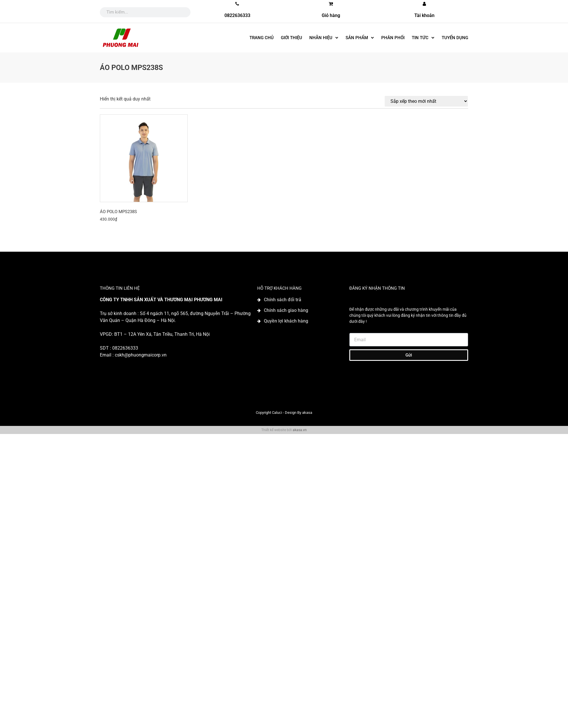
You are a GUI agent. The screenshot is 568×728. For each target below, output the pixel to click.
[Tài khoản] (424, 4)
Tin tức (423, 38)
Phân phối (393, 38)
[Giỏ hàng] (331, 4)
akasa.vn (300, 430)
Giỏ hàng (331, 15)
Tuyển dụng (455, 38)
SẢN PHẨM (360, 38)
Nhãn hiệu (324, 38)
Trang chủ (262, 38)
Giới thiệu (291, 38)
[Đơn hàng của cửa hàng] (426, 101)
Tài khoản (424, 15)
